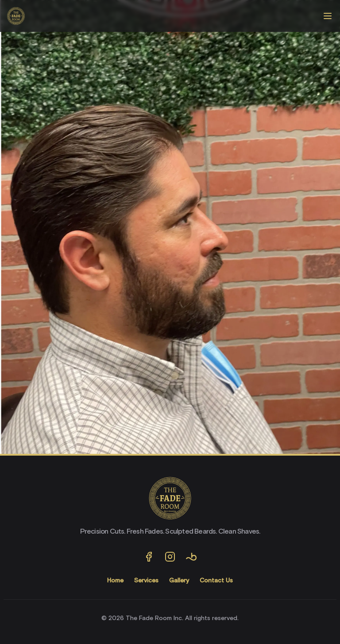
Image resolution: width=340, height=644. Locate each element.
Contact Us (216, 581)
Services (146, 581)
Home (115, 581)
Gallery (179, 581)
